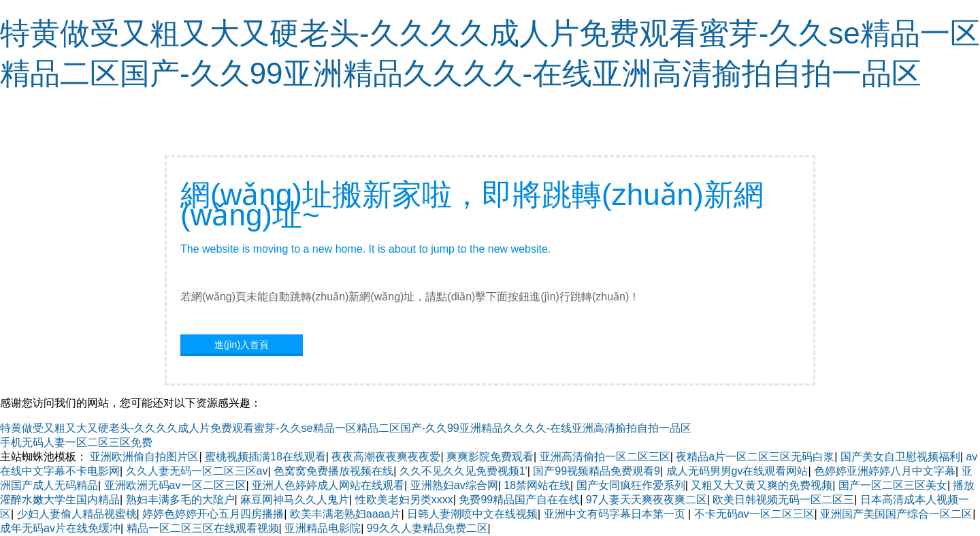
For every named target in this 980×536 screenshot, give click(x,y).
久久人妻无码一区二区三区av (197, 471)
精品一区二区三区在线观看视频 (203, 528)
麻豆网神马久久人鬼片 (295, 500)
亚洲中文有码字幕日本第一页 (616, 514)
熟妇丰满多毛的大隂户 (180, 500)
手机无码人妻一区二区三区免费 (76, 442)
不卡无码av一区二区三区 (754, 514)
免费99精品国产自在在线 (519, 500)
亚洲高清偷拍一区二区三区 (605, 457)
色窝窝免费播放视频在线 (333, 471)
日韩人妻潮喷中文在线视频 (472, 514)
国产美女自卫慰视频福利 (900, 457)
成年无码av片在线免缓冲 (60, 528)
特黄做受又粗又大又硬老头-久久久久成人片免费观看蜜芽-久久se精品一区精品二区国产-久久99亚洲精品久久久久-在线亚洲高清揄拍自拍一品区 (346, 428)
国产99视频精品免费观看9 (597, 471)
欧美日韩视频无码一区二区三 (783, 500)
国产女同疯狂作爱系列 (631, 485)
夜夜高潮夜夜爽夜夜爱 (386, 457)
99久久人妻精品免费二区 (427, 528)
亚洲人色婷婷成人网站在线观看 (328, 485)
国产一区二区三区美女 (893, 485)
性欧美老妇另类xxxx (404, 500)
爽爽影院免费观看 (490, 457)
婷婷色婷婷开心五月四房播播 (213, 514)
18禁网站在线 (537, 485)
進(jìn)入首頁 (242, 345)
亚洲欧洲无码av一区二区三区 (175, 485)
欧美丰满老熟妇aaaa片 (346, 514)
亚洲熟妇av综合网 (454, 485)
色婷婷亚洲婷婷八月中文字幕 (885, 471)
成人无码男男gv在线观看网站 (737, 471)
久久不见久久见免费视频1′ (463, 471)
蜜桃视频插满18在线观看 (265, 457)
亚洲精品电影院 (323, 528)
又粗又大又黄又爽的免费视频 (762, 485)
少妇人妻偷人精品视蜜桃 (77, 514)
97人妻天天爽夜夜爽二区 (647, 500)
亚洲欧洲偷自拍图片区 (144, 457)
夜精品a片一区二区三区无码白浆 (755, 457)
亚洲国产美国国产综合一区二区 (896, 514)
